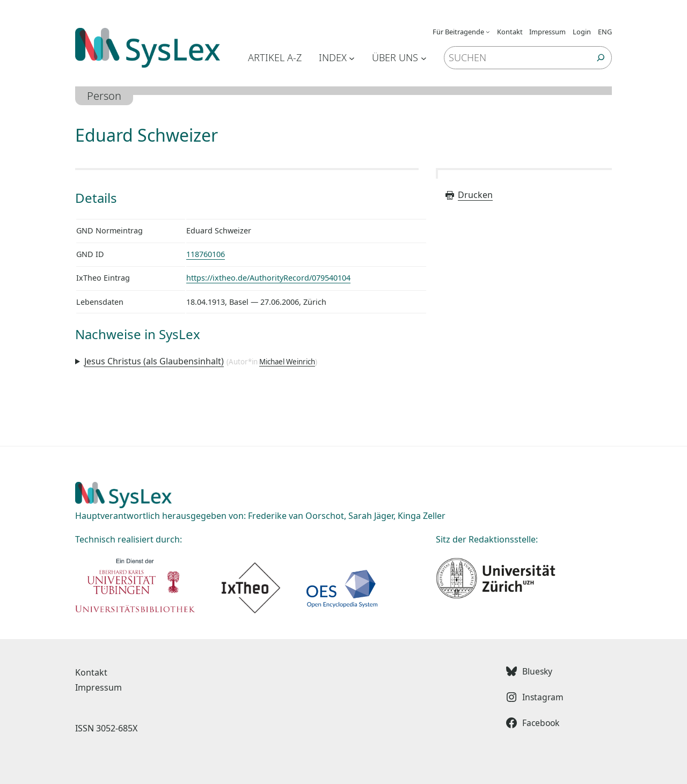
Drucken (469, 195)
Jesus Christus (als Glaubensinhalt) (154, 361)
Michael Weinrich (287, 362)
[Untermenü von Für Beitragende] (488, 32)
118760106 (206, 254)
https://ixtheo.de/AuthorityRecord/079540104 (268, 278)
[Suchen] (601, 58)
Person (104, 96)
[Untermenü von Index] (352, 58)
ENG (605, 32)
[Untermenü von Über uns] (424, 58)
